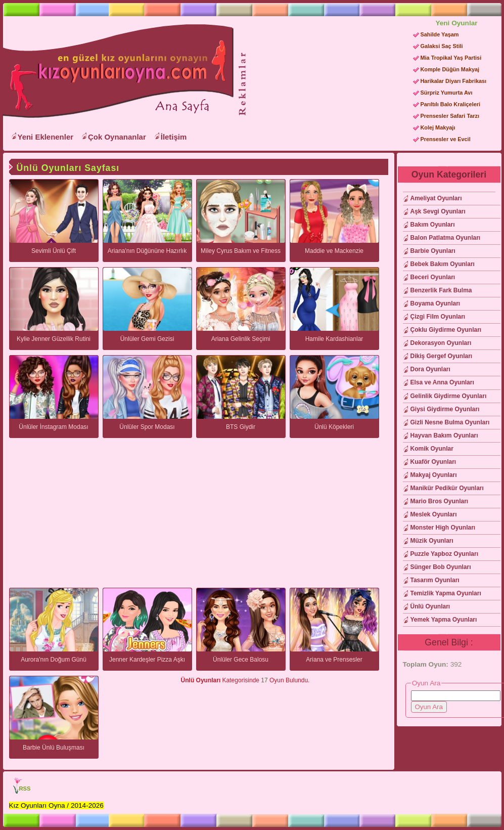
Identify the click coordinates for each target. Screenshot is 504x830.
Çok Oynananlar (117, 137)
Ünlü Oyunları (430, 606)
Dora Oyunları (430, 369)
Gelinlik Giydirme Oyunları (449, 396)
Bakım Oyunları (433, 225)
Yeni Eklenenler (46, 137)
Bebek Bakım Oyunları (443, 264)
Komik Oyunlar (432, 449)
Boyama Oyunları (436, 303)
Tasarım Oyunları (435, 580)
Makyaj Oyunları (434, 475)
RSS (25, 789)
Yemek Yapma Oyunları (444, 620)
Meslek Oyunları (434, 514)
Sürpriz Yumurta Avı (447, 93)
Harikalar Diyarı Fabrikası (454, 81)
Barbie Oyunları (433, 251)
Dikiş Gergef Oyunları (442, 356)
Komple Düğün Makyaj (450, 69)
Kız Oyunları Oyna (116, 71)
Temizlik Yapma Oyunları (446, 593)
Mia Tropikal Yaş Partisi (451, 58)
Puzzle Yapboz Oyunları (444, 554)
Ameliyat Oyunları (436, 198)
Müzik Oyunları (432, 541)
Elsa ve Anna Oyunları (442, 382)
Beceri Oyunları (433, 277)
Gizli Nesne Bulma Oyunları (450, 422)
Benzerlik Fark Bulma (441, 290)
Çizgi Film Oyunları (438, 317)
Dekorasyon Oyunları (441, 343)
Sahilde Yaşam (440, 34)
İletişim (174, 137)
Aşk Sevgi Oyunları (438, 211)
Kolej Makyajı (438, 127)
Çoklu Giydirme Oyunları (446, 330)
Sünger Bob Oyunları (441, 567)
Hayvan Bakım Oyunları (444, 435)
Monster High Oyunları (443, 528)
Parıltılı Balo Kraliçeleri (450, 104)
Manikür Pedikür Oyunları (447, 488)
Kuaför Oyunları (433, 462)
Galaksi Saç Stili (442, 46)
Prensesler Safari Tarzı (450, 116)
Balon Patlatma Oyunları (446, 238)
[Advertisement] (296, 107)
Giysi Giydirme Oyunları (445, 409)
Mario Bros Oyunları (440, 501)
